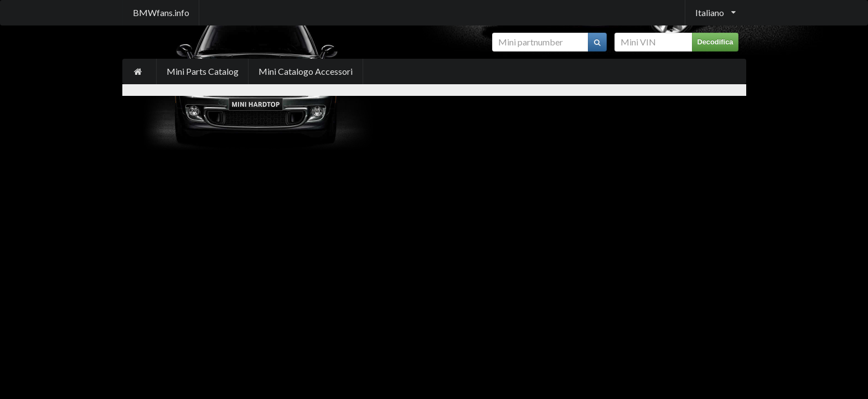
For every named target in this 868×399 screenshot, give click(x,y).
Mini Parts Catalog (203, 71)
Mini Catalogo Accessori (306, 71)
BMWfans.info (161, 12)
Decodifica (715, 42)
